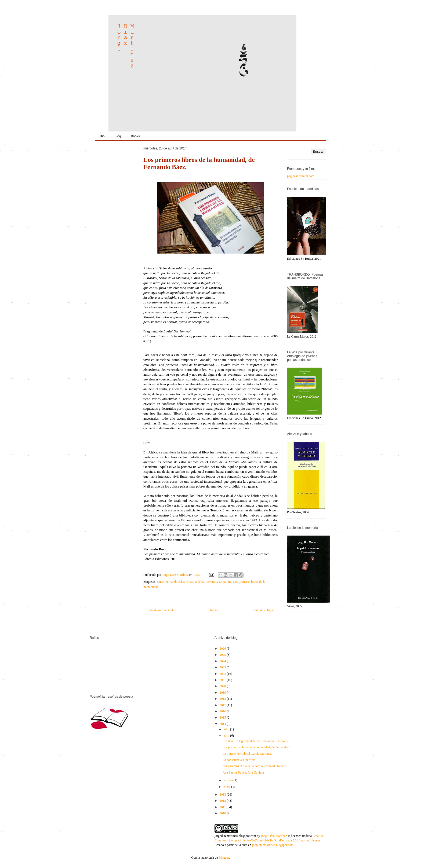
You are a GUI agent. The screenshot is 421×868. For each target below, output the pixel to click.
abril (227, 735)
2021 (223, 680)
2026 (223, 649)
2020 (223, 686)
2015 (223, 717)
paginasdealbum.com (301, 176)
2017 (223, 705)
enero (227, 787)
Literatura (225, 582)
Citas (160, 582)
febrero (228, 780)
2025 (223, 655)
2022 (223, 674)
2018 (223, 699)
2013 (223, 794)
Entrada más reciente (161, 610)
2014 (223, 724)
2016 (223, 711)
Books (135, 136)
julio (227, 729)
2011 (223, 807)
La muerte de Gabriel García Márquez (247, 754)
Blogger (224, 858)
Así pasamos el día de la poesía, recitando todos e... (256, 766)
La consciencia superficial (239, 760)
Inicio (214, 610)
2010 (223, 813)
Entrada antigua (263, 610)
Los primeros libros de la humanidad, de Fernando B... (258, 747)
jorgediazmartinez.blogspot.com (235, 836)
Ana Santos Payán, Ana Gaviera (243, 772)
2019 (223, 693)
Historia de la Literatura (202, 582)
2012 (223, 801)
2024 (223, 661)
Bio (102, 136)
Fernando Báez (175, 582)
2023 (223, 667)
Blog (118, 136)
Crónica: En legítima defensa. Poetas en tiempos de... (257, 741)
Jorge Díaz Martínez (176, 575)
